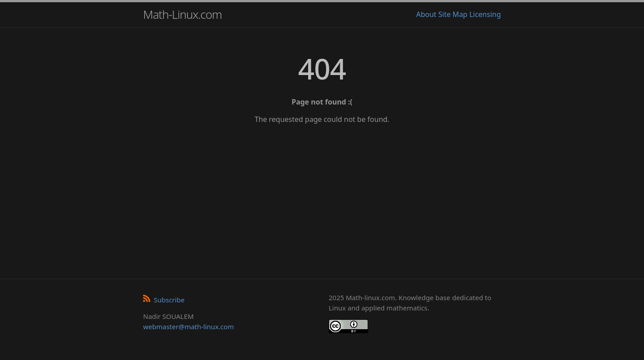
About (426, 14)
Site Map (453, 14)
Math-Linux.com (182, 14)
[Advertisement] (322, 198)
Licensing (485, 14)
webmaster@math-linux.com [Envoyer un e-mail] (189, 327)
